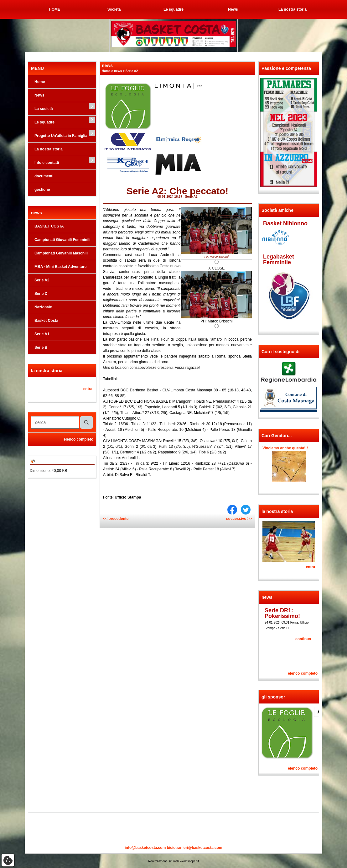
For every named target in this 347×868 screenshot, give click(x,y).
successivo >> (239, 519)
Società (114, 9)
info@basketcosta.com (145, 848)
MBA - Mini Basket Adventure (60, 267)
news (118, 71)
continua (303, 639)
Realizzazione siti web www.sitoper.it (173, 861)
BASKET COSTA (49, 226)
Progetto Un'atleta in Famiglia (61, 136)
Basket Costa (46, 321)
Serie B (41, 348)
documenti (44, 176)
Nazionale (43, 307)
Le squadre (173, 9)
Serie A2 (42, 280)
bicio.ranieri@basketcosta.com (195, 848)
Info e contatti (47, 163)
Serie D (41, 294)
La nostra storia (293, 9)
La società (44, 109)
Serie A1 (42, 334)
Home (40, 82)
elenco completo (78, 439)
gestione (42, 190)
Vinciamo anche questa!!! (285, 448)
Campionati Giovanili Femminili (62, 240)
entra (88, 389)
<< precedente (116, 519)
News (233, 9)
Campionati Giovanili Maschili (61, 253)
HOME (54, 9)
